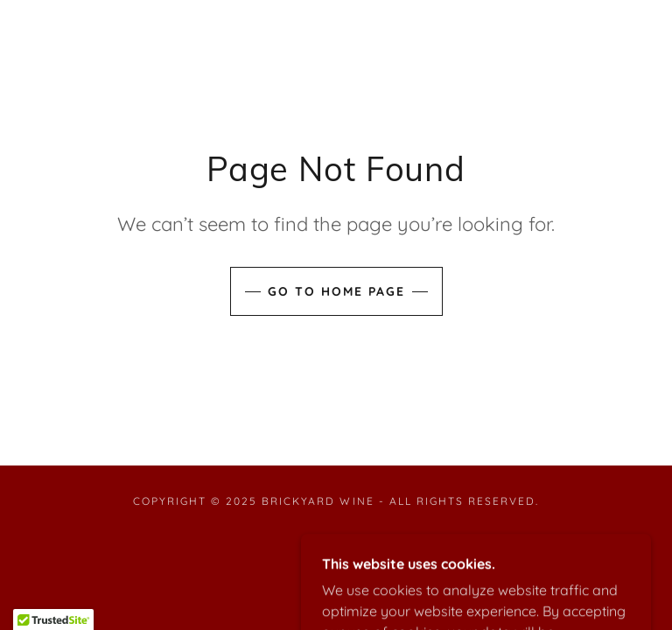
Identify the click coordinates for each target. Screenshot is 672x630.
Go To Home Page (336, 291)
